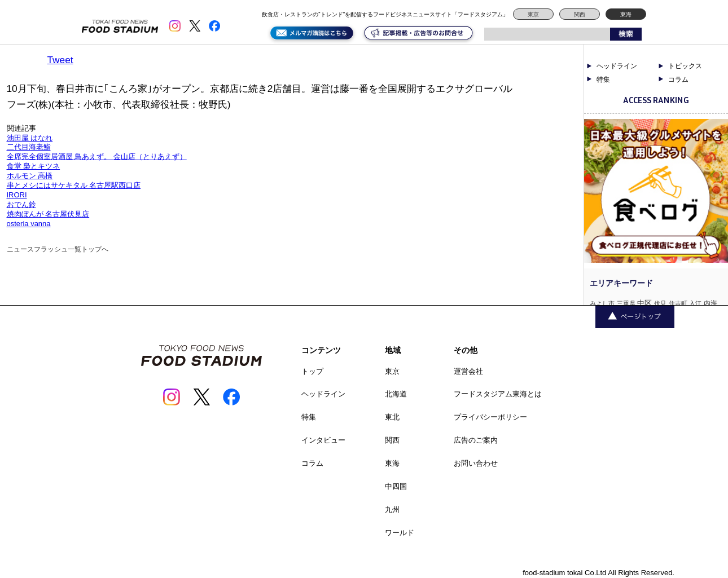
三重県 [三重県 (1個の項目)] (626, 303)
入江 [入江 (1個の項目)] (695, 303)
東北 (392, 417)
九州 (392, 509)
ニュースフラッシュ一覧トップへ (58, 249)
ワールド (400, 533)
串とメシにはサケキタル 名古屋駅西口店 (74, 185)
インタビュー (323, 440)
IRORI (17, 195)
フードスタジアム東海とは (498, 394)
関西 (580, 14)
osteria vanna (29, 224)
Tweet (60, 60)
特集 (603, 80)
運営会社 (468, 371)
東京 (533, 14)
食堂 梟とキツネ (34, 166)
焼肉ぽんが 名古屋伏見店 (48, 214)
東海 (626, 14)
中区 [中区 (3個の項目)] (644, 303)
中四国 (396, 486)
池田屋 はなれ (30, 138)
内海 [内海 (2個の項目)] (711, 303)
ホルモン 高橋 (30, 176)
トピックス (685, 66)
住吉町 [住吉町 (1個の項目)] (678, 303)
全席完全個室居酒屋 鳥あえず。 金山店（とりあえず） (97, 156)
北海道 (396, 394)
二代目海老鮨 (29, 147)
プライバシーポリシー (490, 417)
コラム (678, 80)
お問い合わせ (476, 463)
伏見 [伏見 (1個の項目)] (660, 303)
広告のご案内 (476, 440)
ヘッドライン (617, 66)
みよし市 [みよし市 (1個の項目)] (602, 303)
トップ (312, 371)
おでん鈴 (21, 204)
